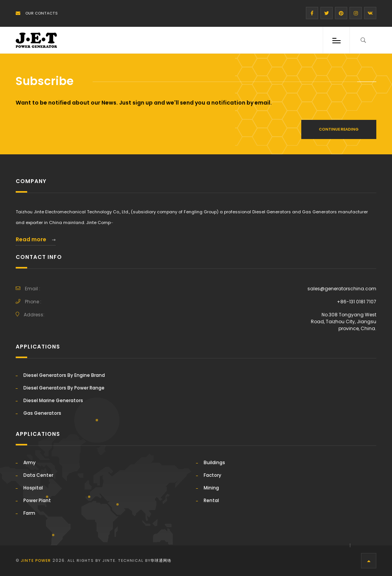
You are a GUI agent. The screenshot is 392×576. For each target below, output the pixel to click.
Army (29, 462)
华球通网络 (161, 560)
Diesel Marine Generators (53, 400)
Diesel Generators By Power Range (64, 388)
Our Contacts (37, 13)
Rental (211, 500)
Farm (29, 513)
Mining (211, 488)
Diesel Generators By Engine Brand (64, 375)
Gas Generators (42, 413)
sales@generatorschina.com (342, 289)
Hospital (33, 488)
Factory (212, 475)
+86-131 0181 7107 (357, 302)
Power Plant (37, 500)
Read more (36, 239)
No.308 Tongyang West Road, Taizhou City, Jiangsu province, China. (344, 322)
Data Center (38, 475)
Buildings (214, 462)
